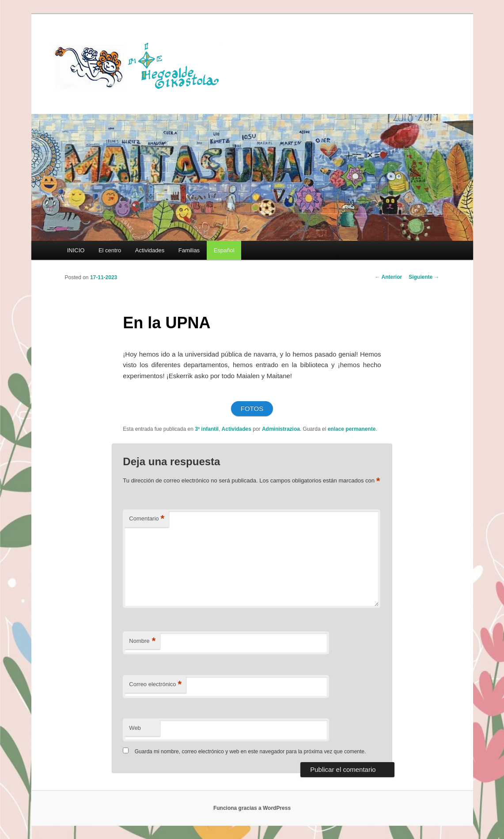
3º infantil (207, 429)
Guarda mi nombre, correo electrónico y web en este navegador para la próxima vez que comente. (250, 752)
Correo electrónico (155, 685)
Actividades (150, 250)
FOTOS (252, 408)
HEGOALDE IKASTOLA (140, 65)
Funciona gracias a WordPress (252, 808)
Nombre (142, 641)
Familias (189, 250)
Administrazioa (281, 429)
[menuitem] (224, 250)
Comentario (147, 519)
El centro (110, 250)
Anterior (389, 277)
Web (135, 728)
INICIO (76, 250)
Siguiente (424, 277)
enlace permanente (352, 429)
